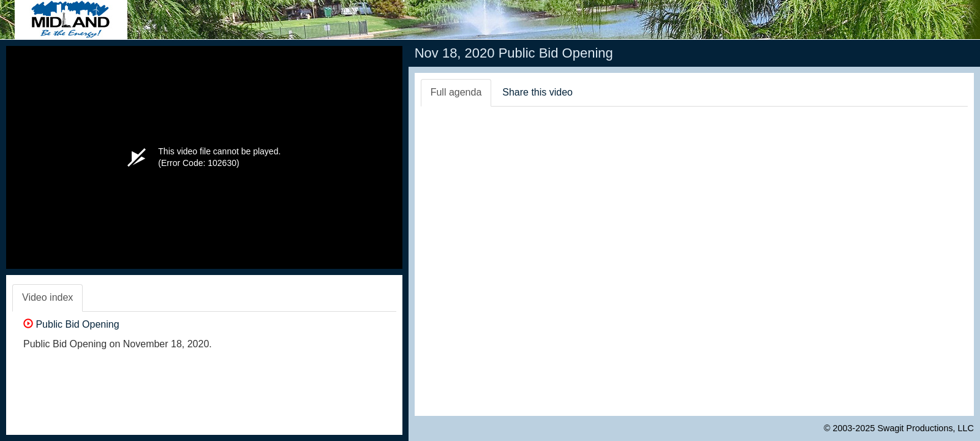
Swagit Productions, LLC (925, 428)
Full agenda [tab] (456, 92)
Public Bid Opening (71, 324)
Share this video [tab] (537, 92)
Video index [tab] (47, 297)
